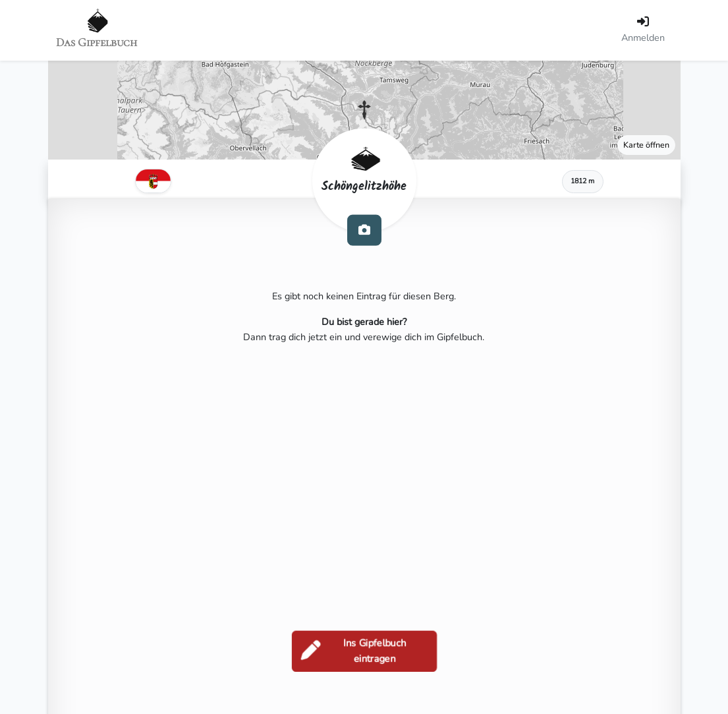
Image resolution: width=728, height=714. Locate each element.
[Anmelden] (643, 30)
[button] (364, 110)
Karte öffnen (646, 145)
